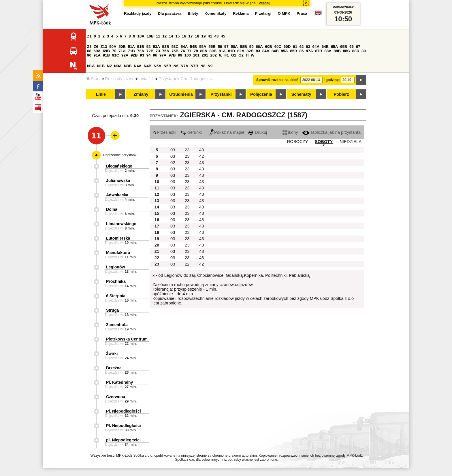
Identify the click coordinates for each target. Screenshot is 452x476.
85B (293, 51)
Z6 (96, 47)
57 (226, 47)
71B (131, 51)
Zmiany (141, 94)
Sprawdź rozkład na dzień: (278, 80)
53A (156, 47)
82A (241, 51)
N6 (176, 66)
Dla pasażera (170, 13)
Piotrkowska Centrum (127, 339)
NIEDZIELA (351, 142)
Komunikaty (215, 13)
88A (328, 51)
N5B (167, 66)
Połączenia (261, 94)
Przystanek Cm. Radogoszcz (186, 79)
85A (284, 51)
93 (142, 55)
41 (210, 36)
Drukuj (258, 132)
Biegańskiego (119, 166)
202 (214, 55)
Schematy (301, 94)
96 (155, 55)
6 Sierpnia (116, 296)
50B (122, 47)
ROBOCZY (297, 142)
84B (275, 51)
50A (113, 47)
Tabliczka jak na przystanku (332, 132)
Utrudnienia (181, 94)
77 (189, 51)
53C (175, 47)
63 (308, 47)
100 (188, 55)
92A (125, 55)
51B (141, 47)
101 (196, 55)
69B (106, 51)
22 (187, 264)
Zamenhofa (117, 325)
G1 (234, 55)
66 (352, 47)
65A (334, 47)
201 (205, 55)
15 (177, 36)
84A (266, 51)
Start (93, 79)
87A (309, 51)
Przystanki (221, 94)
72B (150, 51)
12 (164, 36)
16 (184, 36)
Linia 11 (146, 79)
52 (149, 47)
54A (184, 47)
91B (106, 55)
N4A (138, 66)
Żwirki (112, 353)
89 (364, 51)
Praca (302, 13)
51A (131, 47)
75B (175, 51)
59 (252, 47)
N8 (203, 66)
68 (89, 51)
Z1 (89, 36)
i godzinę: (332, 80)
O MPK (284, 13)
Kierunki (191, 132)
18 (197, 36)
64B (325, 47)
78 (196, 51)
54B (193, 47)
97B (172, 55)
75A (166, 51)
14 (171, 36)
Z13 (104, 47)
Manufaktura (118, 253)
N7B (194, 66)
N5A (158, 66)
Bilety (193, 13)
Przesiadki (164, 132)
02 (173, 163)
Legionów (115, 267)
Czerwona (116, 397)
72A (141, 51)
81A (222, 51)
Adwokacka (117, 195)
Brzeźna (114, 368)
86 (302, 51)
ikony (290, 132)
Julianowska (118, 180)
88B (337, 51)
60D (287, 47)
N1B (101, 66)
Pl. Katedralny (119, 382)
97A (163, 55)
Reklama (241, 13)
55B (212, 47)
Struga (112, 310)
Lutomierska (118, 238)
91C (116, 55)
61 (295, 47)
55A (203, 47)
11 (158, 36)
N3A (118, 66)
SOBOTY (324, 142)
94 (149, 55)
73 (158, 51)
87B (319, 51)
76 (183, 51)
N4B (148, 66)
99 (180, 55)
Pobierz (341, 94)
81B (231, 51)
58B (244, 47)
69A (97, 51)
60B (269, 47)
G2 (241, 55)
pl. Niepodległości (123, 440)
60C (278, 47)
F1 (227, 55)
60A (259, 47)
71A (122, 51)
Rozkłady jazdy (119, 79)
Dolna (112, 209)
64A (316, 47)
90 (89, 55)
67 (358, 47)
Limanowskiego (121, 224)
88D (356, 51)
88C (346, 51)
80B (213, 51)
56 (220, 47)
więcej (264, 3)
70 (114, 51)
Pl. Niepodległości (124, 411)
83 (258, 51)
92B (134, 55)
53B (166, 47)
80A (204, 51)
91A (97, 55)
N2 (109, 66)
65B (344, 47)
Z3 (89, 47)
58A (234, 47)
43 (217, 36)
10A (141, 36)
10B (150, 36)
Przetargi (263, 13)
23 (187, 150)
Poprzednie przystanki (120, 155)
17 (190, 36)
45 (223, 36)
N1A (91, 66)
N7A (185, 66)
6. (221, 55)
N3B (128, 66)
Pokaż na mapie (227, 132)
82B (250, 51)
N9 (210, 66)
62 (302, 47)
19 (204, 36)
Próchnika (116, 281)
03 (173, 150)
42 (201, 156)
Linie (101, 94)
